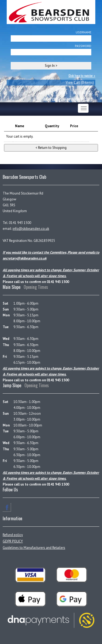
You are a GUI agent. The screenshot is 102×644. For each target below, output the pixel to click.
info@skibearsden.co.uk (31, 229)
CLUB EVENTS (83, 93)
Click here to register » (82, 76)
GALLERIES (46, 93)
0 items (87, 82)
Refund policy (13, 535)
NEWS (63, 93)
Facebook (7, 507)
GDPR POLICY (13, 541)
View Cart (73, 82)
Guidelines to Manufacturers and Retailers (34, 548)
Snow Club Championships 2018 (67, 99)
